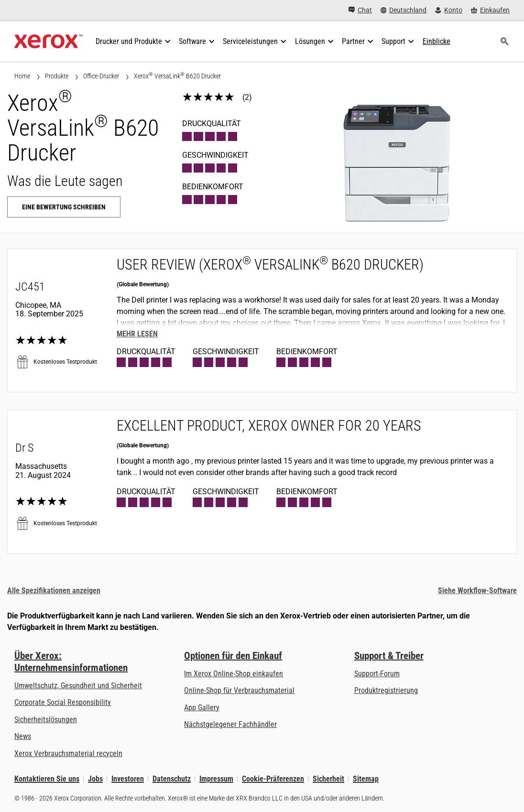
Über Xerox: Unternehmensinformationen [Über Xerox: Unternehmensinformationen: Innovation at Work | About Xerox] (71, 662)
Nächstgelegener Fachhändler (230, 724)
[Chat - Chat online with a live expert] (360, 10)
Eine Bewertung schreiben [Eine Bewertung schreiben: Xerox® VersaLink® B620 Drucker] (64, 207)
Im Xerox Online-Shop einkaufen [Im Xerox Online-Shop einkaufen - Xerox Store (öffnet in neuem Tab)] (234, 674)
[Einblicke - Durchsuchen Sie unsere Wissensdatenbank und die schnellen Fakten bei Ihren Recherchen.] (437, 42)
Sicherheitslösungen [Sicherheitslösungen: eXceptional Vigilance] (46, 720)
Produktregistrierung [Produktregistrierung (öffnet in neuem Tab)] (386, 690)
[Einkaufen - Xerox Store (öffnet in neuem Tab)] (490, 10)
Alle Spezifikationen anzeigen (54, 590)
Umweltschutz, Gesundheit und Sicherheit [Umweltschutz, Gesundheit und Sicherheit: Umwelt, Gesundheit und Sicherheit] (78, 686)
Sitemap (366, 779)
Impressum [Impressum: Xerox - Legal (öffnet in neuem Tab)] (216, 779)
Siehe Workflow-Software (477, 590)
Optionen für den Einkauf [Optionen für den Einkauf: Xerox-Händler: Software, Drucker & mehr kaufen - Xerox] (233, 656)
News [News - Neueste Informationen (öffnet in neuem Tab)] (23, 736)
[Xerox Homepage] (49, 42)
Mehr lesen (137, 334)
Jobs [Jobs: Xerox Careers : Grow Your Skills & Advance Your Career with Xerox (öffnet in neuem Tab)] (95, 779)
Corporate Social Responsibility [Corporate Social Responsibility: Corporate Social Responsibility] (63, 702)
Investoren (128, 779)
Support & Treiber (389, 656)
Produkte (57, 76)
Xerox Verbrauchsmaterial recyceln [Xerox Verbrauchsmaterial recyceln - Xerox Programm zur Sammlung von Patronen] (68, 753)
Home (22, 76)
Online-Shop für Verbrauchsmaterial (239, 690)
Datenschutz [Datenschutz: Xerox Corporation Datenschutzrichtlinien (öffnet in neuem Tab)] (172, 779)
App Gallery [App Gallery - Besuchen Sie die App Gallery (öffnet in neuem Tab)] (202, 708)
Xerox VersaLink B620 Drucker (177, 76)
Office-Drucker (101, 76)
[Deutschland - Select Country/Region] (404, 10)
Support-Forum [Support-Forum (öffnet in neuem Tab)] (377, 674)
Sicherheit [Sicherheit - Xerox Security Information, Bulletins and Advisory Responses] (328, 779)
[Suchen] (504, 42)
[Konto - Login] (449, 10)
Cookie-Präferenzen (273, 779)
